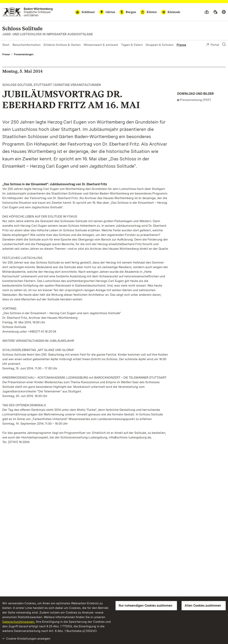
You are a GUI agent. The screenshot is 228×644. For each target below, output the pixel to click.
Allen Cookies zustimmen (203, 606)
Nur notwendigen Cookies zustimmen (145, 606)
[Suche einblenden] (224, 44)
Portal (213, 45)
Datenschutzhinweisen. (19, 622)
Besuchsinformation (26, 45)
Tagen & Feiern (132, 45)
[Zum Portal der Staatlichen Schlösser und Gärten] (28, 12)
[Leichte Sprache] (207, 12)
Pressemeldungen (24, 54)
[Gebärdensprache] (215, 12)
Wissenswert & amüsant (101, 45)
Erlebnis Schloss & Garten (62, 45)
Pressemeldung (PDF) (195, 100)
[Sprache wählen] (224, 12)
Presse (181, 45)
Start (6, 45)
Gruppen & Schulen (160, 45)
